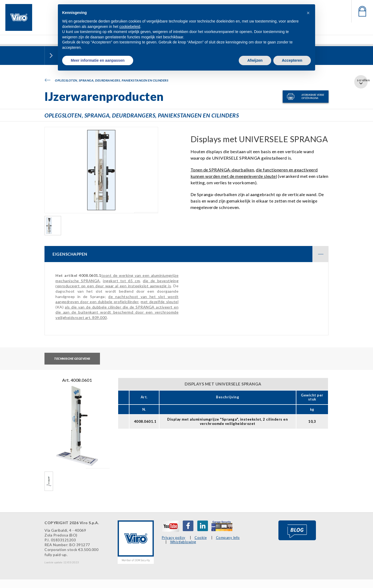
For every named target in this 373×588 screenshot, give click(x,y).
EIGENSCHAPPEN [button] (191, 254)
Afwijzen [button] (255, 60)
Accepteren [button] (292, 60)
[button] (308, 13)
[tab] (186, 254)
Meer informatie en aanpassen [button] (98, 60)
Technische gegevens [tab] (72, 359)
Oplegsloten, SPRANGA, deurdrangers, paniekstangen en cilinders (107, 80)
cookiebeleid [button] (130, 27)
